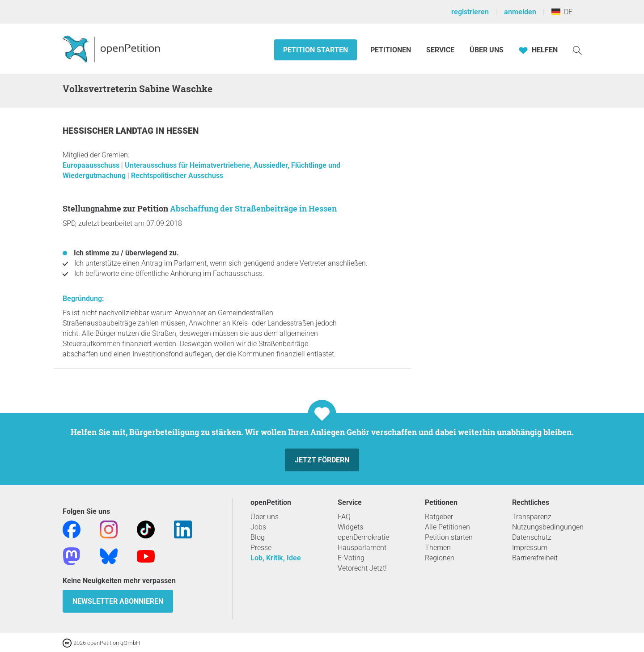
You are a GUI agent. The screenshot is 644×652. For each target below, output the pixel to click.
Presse (261, 548)
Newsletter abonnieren (118, 601)
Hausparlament (362, 548)
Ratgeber (439, 517)
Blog (258, 537)
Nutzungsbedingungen (548, 527)
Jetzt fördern (322, 460)
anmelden (520, 12)
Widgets (350, 527)
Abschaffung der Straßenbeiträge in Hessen (253, 208)
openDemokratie (363, 537)
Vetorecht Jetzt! (362, 568)
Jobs (258, 527)
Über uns (265, 517)
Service (440, 50)
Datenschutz (532, 537)
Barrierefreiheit (535, 558)
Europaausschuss (92, 165)
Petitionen (392, 50)
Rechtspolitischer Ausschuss (177, 176)
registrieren (470, 12)
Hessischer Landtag (109, 131)
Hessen (182, 131)
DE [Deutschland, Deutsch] (562, 12)
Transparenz (532, 517)
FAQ (344, 517)
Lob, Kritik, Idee (276, 558)
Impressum (530, 548)
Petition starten (316, 50)
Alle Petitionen (447, 527)
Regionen (440, 558)
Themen (438, 548)
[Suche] (577, 50)
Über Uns (487, 50)
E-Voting (351, 558)
